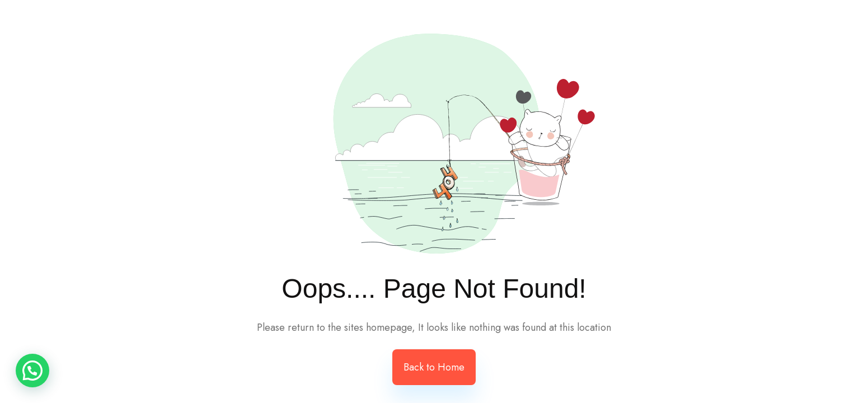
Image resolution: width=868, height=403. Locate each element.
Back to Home (434, 367)
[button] (32, 371)
